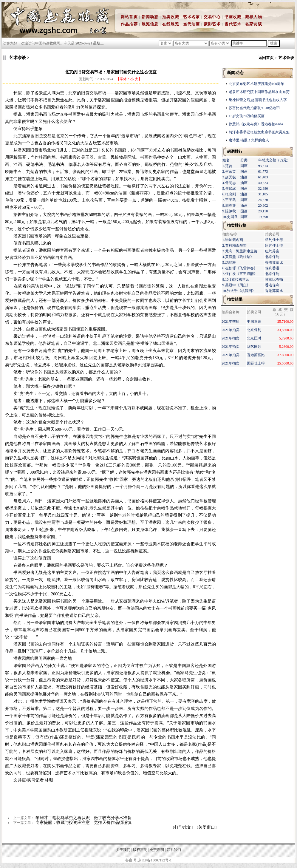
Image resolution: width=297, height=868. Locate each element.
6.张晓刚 (229, 194)
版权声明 (140, 850)
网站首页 (129, 17)
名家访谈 (254, 24)
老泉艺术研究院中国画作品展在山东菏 (259, 92)
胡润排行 (235, 151)
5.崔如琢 (229, 189)
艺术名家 (192, 17)
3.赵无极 (229, 177)
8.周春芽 (229, 206)
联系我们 (174, 850)
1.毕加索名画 (233, 240)
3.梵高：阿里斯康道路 (240, 251)
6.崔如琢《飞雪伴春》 (240, 268)
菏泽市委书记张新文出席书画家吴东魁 (259, 132)
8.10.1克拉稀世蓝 (236, 279)
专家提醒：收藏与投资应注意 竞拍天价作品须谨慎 (83, 823)
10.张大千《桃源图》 (239, 291)
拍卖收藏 (171, 17)
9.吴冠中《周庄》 (236, 285)
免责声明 (157, 850)
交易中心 (212, 17)
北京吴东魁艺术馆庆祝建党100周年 (256, 84)
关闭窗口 (207, 827)
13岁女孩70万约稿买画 (247, 116)
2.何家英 (229, 172)
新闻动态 (150, 17)
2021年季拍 (231, 322)
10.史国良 (230, 217)
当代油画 (192, 24)
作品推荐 (129, 24)
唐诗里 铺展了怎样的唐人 (249, 140)
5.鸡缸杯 (229, 262)
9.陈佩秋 (229, 211)
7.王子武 (229, 200)
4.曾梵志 (229, 183)
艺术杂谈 (286, 58)
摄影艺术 (212, 24)
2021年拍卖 (231, 330)
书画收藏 (233, 17)
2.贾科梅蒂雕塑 (235, 245)
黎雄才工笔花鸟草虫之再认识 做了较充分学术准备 (83, 818)
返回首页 (266, 58)
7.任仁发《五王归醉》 (240, 274)
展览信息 (150, 24)
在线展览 (171, 24)
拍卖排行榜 (237, 225)
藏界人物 (254, 17)
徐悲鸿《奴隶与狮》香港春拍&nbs (256, 124)
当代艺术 (233, 24)
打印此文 (183, 827)
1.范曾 (227, 166)
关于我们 (123, 850)
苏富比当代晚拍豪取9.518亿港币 (254, 108)
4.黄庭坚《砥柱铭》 (238, 257)
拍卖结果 (235, 299)
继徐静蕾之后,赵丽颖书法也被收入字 (258, 100)
